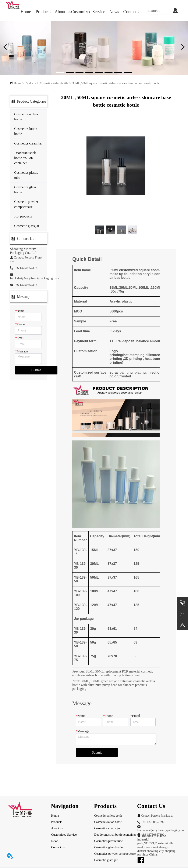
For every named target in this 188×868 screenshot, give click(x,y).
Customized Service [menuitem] (88, 12)
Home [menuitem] (26, 12)
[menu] (81, 12)
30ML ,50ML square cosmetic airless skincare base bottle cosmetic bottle (116, 83)
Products (30, 83)
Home (17, 83)
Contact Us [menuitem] (133, 12)
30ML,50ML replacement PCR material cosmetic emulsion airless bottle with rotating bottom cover (113, 673)
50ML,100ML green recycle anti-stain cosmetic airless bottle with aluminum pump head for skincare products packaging (114, 685)
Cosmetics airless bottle (54, 83)
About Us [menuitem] (63, 12)
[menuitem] (43, 12)
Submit (36, 370)
